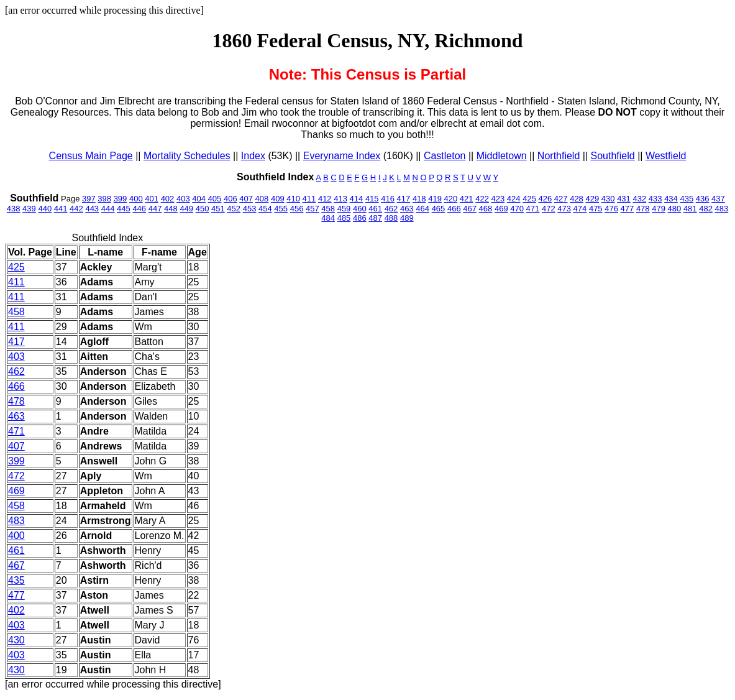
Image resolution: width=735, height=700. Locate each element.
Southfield (613, 156)
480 (675, 209)
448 (171, 209)
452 (234, 209)
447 (155, 209)
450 (203, 209)
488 (391, 218)
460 (360, 209)
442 (76, 209)
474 (580, 209)
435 (687, 199)
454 (265, 209)
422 (482, 199)
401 (152, 199)
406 (231, 199)
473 (564, 209)
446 (139, 209)
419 (435, 199)
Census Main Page (91, 156)
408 (262, 199)
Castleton (445, 156)
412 (325, 199)
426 (546, 199)
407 (246, 199)
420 (451, 199)
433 (655, 199)
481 (690, 209)
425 (529, 199)
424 (514, 199)
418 (419, 199)
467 (470, 209)
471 (533, 209)
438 (14, 209)
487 (375, 218)
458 (328, 209)
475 (596, 209)
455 (281, 209)
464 (422, 209)
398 (104, 199)
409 (278, 199)
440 (45, 209)
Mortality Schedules (187, 156)
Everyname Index (342, 156)
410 (293, 199)
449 (186, 209)
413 (340, 199)
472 (549, 209)
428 (577, 199)
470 (517, 209)
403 (183, 199)
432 (639, 199)
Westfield (666, 156)
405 (215, 199)
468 (486, 209)
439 (29, 209)
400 (136, 199)
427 (561, 199)
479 (659, 209)
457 (313, 209)
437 (718, 199)
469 (501, 209)
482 (706, 209)
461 (375, 209)
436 (703, 199)
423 (498, 199)
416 (388, 199)
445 (124, 209)
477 (628, 209)
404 (199, 199)
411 (309, 199)
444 (108, 209)
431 (624, 199)
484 (328, 218)
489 (407, 218)
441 (61, 209)
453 (250, 209)
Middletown (502, 156)
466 (454, 209)
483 (722, 209)
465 (439, 209)
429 (592, 199)
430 (608, 199)
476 (611, 209)
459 (344, 209)
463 (407, 209)
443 (92, 209)
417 (404, 199)
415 (372, 199)
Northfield (559, 156)
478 (643, 209)
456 (297, 209)
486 (360, 218)
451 (218, 209)
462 (391, 209)
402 (168, 199)
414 (357, 199)
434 (671, 199)
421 (467, 199)
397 (89, 199)
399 (121, 199)
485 (344, 218)
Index (253, 156)
